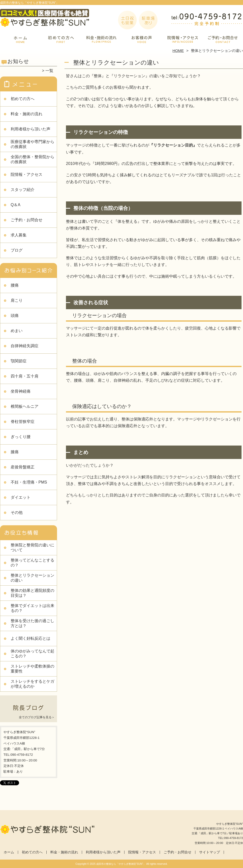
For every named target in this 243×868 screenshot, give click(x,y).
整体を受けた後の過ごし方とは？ (32, 623)
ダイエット (21, 497)
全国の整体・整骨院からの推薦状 (32, 159)
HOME (178, 51)
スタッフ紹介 (23, 190)
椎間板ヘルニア (25, 406)
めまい (17, 331)
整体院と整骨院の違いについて (32, 547)
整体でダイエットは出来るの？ (32, 608)
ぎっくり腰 (21, 437)
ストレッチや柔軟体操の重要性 (32, 669)
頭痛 (15, 316)
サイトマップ (210, 852)
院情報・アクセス (182, 39)
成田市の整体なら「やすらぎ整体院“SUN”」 (121, 864)
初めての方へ (61, 39)
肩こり (17, 300)
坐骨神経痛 (21, 391)
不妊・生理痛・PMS (29, 482)
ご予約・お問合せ (223, 39)
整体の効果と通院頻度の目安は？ (32, 593)
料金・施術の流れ (101, 39)
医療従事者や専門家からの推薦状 (32, 144)
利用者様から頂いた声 (142, 39)
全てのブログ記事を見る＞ (37, 717)
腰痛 (15, 285)
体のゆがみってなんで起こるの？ (32, 654)
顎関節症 (19, 361)
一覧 (49, 71)
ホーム (20, 39)
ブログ (17, 250)
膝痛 (15, 452)
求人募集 (19, 235)
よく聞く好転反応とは (30, 638)
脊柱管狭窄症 (23, 422)
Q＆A (15, 205)
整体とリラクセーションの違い (32, 578)
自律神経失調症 (25, 346)
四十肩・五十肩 (25, 376)
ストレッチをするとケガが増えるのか (32, 684)
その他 (17, 512)
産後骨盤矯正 (23, 467)
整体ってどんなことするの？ (32, 563)
